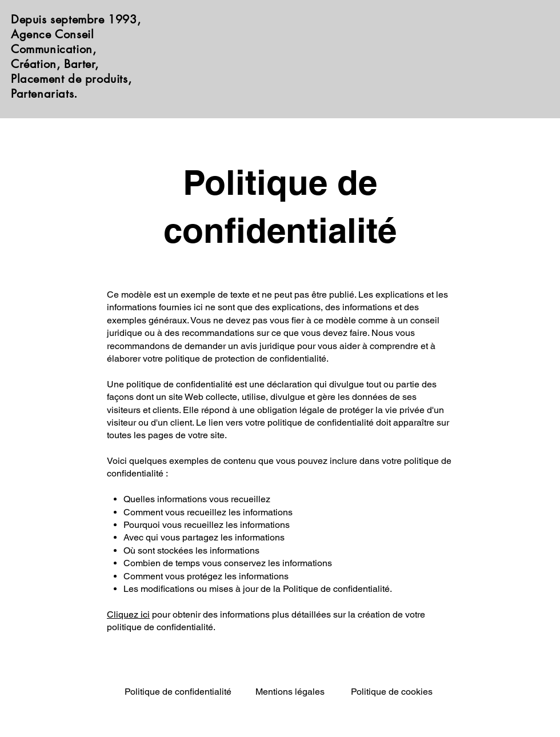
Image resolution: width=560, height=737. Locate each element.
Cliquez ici (128, 614)
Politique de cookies (392, 692)
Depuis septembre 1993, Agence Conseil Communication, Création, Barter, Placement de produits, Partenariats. (76, 57)
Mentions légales (290, 692)
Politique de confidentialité (178, 692)
